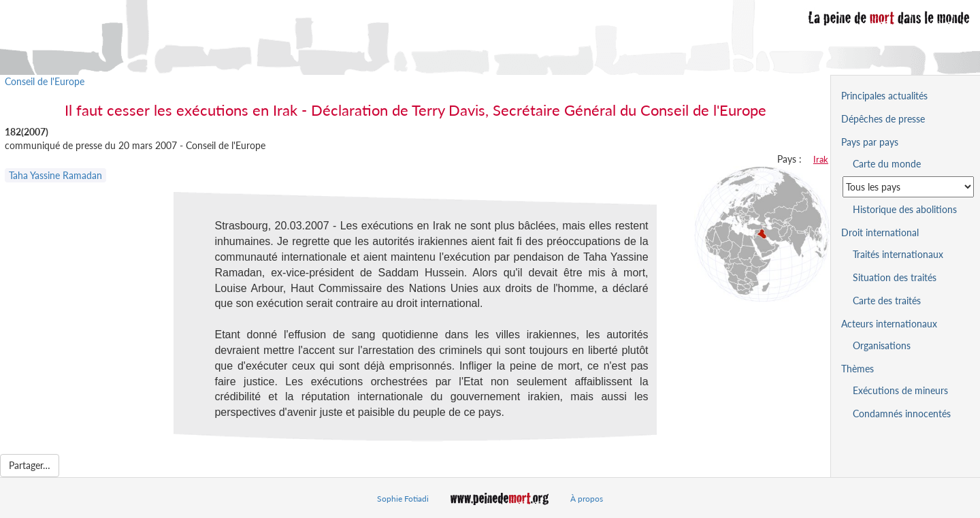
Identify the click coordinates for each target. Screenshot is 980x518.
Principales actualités (884, 96)
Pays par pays (870, 142)
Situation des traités (895, 277)
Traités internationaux (898, 254)
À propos (587, 499)
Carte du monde (887, 164)
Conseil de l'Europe (45, 81)
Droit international (880, 232)
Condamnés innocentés (902, 414)
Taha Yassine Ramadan (55, 175)
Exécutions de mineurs (900, 390)
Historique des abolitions (905, 209)
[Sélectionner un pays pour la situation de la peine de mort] (908, 187)
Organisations (882, 345)
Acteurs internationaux (889, 324)
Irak (821, 159)
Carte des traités (887, 301)
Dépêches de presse (883, 119)
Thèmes (857, 369)
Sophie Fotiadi (403, 499)
